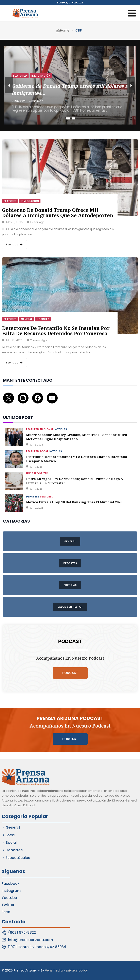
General (27, 319)
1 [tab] (68, 118)
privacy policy (77, 970)
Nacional (47, 429)
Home (65, 30)
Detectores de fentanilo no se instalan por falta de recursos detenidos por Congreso (56, 331)
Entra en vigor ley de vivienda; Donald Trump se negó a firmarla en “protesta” (75, 481)
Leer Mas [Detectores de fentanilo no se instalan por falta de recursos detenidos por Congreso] (14, 363)
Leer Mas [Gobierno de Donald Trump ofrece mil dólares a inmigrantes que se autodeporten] (14, 244)
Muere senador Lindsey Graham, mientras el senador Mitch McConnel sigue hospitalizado (77, 437)
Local (44, 451)
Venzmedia (54, 970)
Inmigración (41, 75)
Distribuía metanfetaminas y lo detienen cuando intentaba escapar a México (77, 459)
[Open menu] (132, 13)
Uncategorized (37, 473)
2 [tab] (73, 118)
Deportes (33, 497)
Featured (20, 75)
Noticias (43, 319)
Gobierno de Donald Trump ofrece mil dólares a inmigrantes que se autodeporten (58, 213)
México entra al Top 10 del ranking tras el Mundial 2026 (74, 502)
